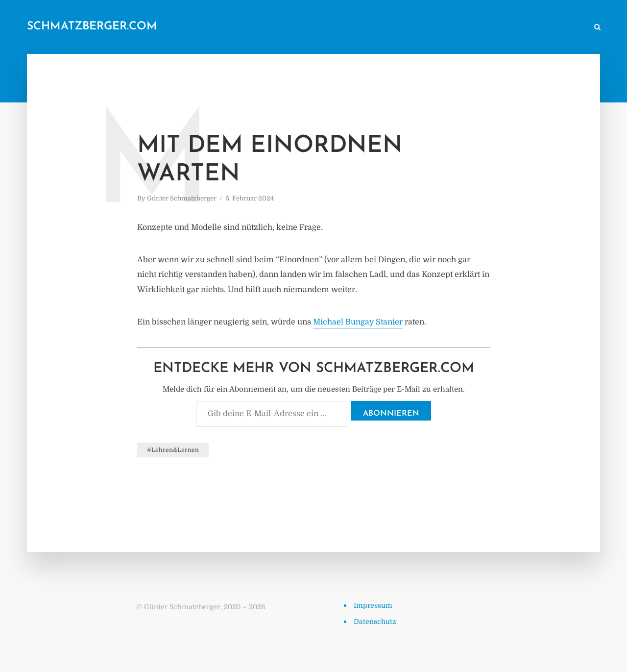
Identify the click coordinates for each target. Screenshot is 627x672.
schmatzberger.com (92, 27)
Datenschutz (375, 622)
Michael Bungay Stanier (358, 322)
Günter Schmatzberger (182, 198)
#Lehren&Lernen (173, 450)
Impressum (373, 605)
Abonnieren (391, 414)
